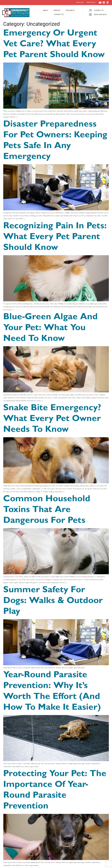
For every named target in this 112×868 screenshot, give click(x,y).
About (46, 11)
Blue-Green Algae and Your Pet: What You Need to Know (50, 328)
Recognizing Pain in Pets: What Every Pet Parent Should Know (55, 238)
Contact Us (59, 15)
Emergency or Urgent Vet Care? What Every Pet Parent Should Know (54, 45)
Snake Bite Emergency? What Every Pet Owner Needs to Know (52, 419)
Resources (70, 11)
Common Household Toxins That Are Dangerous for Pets (47, 510)
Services (57, 11)
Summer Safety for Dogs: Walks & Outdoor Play (53, 601)
